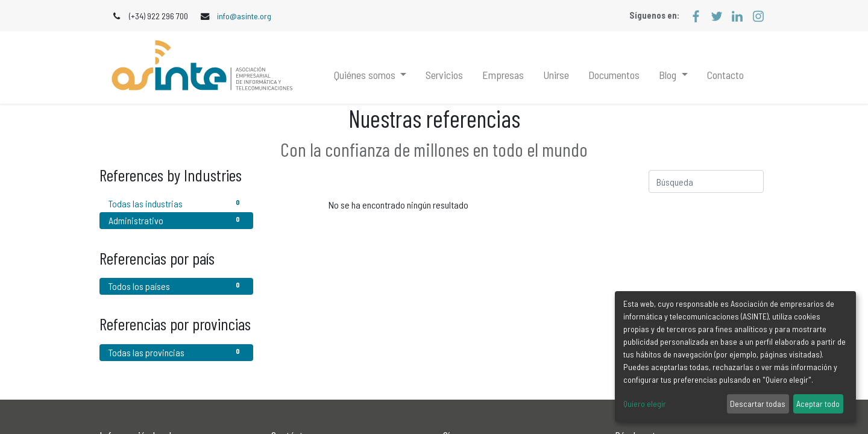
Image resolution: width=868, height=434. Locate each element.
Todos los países (176, 285)
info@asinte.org (244, 16)
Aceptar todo (818, 404)
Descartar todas (758, 404)
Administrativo (176, 220)
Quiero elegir (645, 404)
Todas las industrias (176, 203)
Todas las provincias (176, 352)
